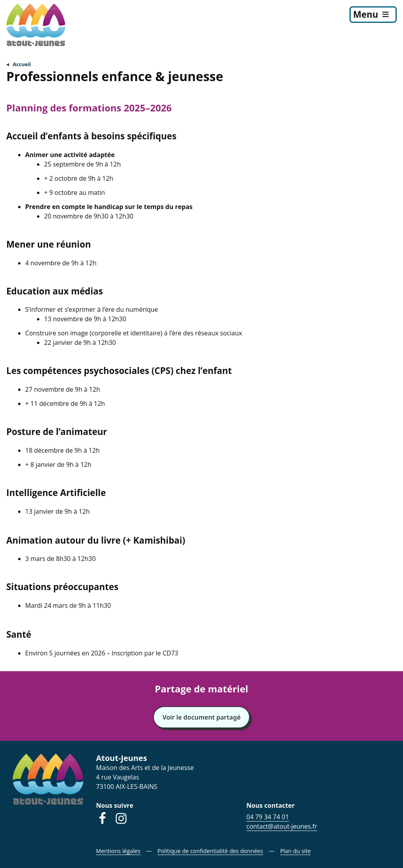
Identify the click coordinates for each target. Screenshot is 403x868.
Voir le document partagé (202, 717)
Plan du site (296, 851)
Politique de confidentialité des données (210, 851)
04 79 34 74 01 (268, 817)
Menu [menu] (366, 14)
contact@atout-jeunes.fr (282, 826)
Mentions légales (118, 851)
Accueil (22, 64)
